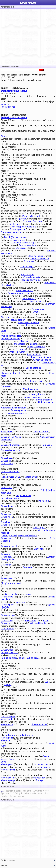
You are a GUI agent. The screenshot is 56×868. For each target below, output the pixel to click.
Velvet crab (7, 724)
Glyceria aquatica (42, 360)
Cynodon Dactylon (32, 221)
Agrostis (22, 219)
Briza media (19, 344)
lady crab (10, 735)
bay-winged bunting (11, 498)
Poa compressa (17, 229)
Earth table (30, 621)
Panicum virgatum (32, 397)
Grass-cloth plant (10, 472)
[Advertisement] (28, 37)
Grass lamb (7, 506)
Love (3, 762)
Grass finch (7, 487)
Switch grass (16, 224)
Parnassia (47, 445)
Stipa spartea (27, 341)
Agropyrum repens (36, 346)
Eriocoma (16, 243)
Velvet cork (7, 719)
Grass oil (5, 525)
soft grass (44, 767)
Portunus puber (39, 724)
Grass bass (6, 458)
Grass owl (7, 538)
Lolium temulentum (39, 259)
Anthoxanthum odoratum (13, 408)
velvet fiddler (26, 735)
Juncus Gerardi (41, 432)
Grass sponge (8, 615)
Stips (33, 243)
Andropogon (39, 527)
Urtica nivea (31, 477)
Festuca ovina (37, 381)
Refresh (4, 865)
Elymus (36, 312)
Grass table (7, 621)
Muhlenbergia (27, 267)
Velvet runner (8, 770)
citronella (43, 530)
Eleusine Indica (35, 256)
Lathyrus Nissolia (38, 623)
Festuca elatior (17, 320)
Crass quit (6, 565)
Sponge (39, 780)
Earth (46, 621)
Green (28, 594)
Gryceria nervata (32, 277)
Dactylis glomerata (11, 338)
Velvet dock (7, 738)
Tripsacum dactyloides (30, 280)
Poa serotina (28, 275)
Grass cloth (7, 464)
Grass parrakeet (9, 546)
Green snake (11, 594)
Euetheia (27, 567)
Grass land (6, 514)
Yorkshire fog (9, 107)
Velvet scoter (8, 778)
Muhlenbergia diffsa (11, 336)
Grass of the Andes (11, 437)
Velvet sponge (8, 780)
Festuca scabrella (25, 291)
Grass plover (7, 554)
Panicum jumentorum (18, 293)
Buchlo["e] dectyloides (15, 237)
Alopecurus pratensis (29, 322)
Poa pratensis (39, 309)
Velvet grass (7, 764)
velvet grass (7, 104)
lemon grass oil (9, 535)
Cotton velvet (8, 716)
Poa (28, 325)
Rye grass (29, 261)
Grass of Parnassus (11, 445)
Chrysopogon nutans (16, 413)
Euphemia (38, 549)
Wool (48, 682)
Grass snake (7, 578)
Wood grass (29, 298)
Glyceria (5, 317)
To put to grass (9, 658)
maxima (33, 344)
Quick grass (22, 248)
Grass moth (7, 517)
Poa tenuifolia (34, 354)
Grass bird (6, 461)
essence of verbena (28, 535)
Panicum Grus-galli (32, 216)
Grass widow (7, 629)
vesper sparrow (24, 495)
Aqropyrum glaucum (11, 232)
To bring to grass (9, 653)
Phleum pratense (43, 400)
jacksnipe (21, 602)
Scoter (46, 756)
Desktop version (8, 860)
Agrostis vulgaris (18, 352)
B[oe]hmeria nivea (11, 477)
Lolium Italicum (34, 301)
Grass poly (7, 557)
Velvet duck (7, 740)
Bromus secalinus (27, 245)
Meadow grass (30, 389)
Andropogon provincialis (24, 227)
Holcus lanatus (46, 402)
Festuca (26, 243)
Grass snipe (7, 597)
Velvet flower (8, 759)
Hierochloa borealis (11, 373)
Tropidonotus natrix (12, 583)
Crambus (5, 522)
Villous (7, 684)
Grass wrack (7, 650)
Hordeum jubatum (36, 394)
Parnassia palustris (11, 450)
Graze (4, 136)
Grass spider (8, 605)
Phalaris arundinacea (40, 357)
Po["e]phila (44, 501)
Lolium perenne (33, 368)
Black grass (7, 432)
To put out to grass (29, 658)
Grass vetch (7, 623)
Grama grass (19, 240)
